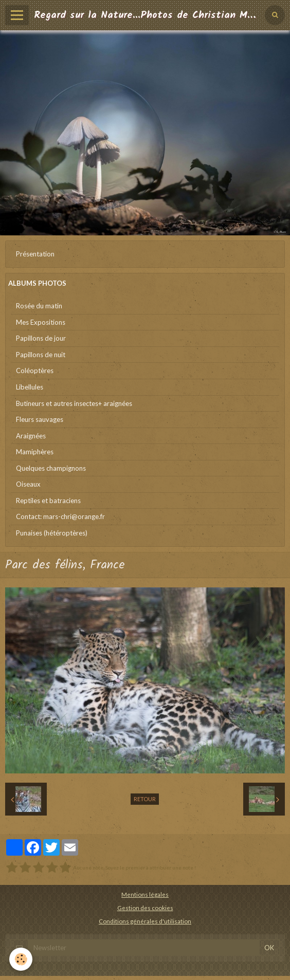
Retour (145, 799)
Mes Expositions (41, 322)
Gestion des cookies (145, 908)
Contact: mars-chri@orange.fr (60, 516)
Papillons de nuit (41, 355)
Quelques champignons (51, 468)
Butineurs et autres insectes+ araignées (74, 403)
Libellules (30, 387)
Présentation (35, 254)
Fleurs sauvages (40, 419)
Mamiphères (35, 452)
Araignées (31, 436)
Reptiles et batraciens (48, 501)
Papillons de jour (41, 338)
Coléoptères (35, 371)
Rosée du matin (39, 306)
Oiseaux (28, 484)
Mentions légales (145, 894)
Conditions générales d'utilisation (145, 921)
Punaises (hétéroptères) (52, 533)
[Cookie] (21, 959)
